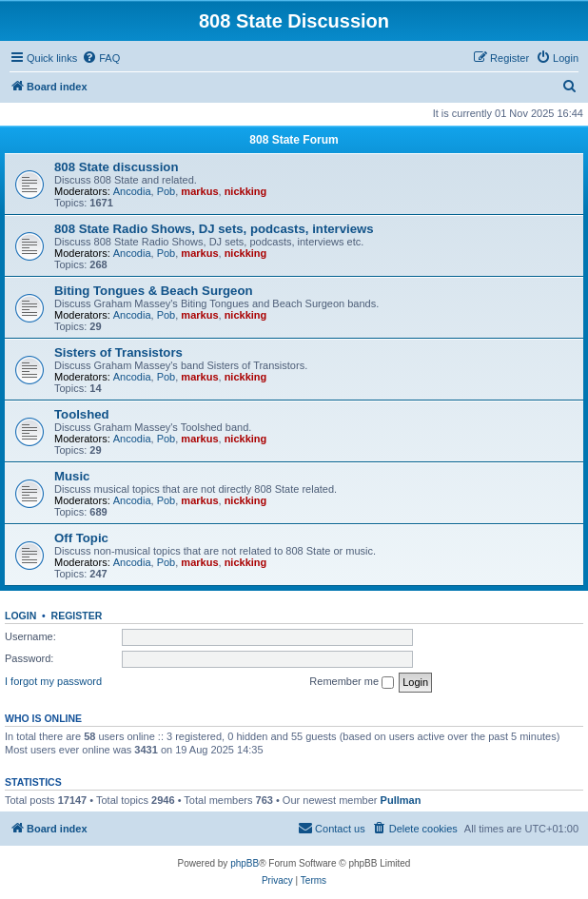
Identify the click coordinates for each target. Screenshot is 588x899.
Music (72, 476)
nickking (246, 191)
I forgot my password (53, 681)
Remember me (352, 682)
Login (20, 616)
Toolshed (82, 414)
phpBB (245, 863)
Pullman (401, 800)
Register (77, 616)
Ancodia (132, 191)
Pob (167, 191)
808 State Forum (294, 140)
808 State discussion (116, 167)
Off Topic (81, 538)
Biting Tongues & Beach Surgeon (154, 291)
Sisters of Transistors (118, 352)
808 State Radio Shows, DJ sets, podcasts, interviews (214, 229)
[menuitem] (101, 58)
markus (199, 191)
